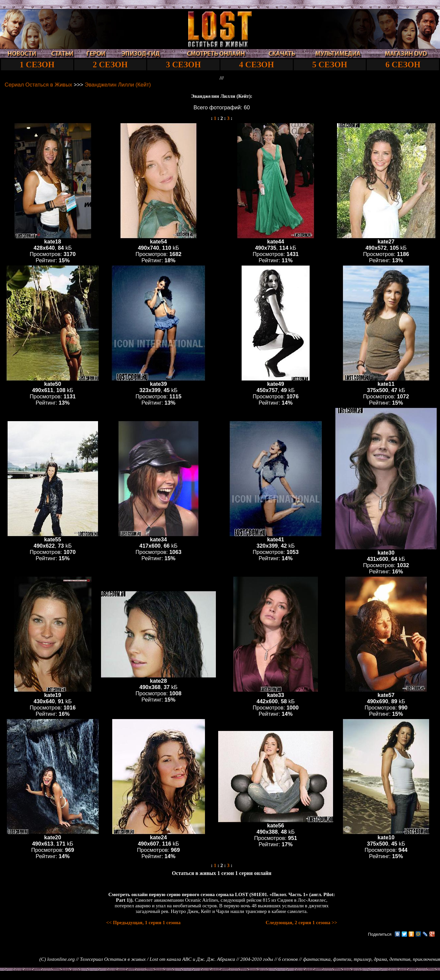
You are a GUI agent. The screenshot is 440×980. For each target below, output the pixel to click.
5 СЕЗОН (330, 65)
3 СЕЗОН (184, 65)
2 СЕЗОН (110, 65)
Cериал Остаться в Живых (38, 85)
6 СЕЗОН (403, 65)
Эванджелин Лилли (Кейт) (118, 85)
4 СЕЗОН (256, 65)
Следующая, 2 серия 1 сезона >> (302, 923)
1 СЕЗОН (37, 65)
